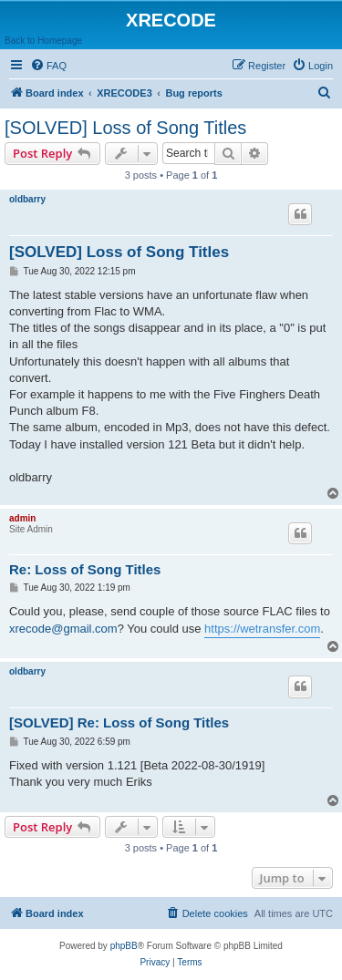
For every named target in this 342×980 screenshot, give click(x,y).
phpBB (124, 946)
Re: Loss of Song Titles (85, 569)
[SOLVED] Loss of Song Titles (125, 128)
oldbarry (27, 199)
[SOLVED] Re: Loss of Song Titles (119, 722)
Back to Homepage (43, 41)
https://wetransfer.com (262, 629)
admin (22, 518)
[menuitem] (48, 66)
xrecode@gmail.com (63, 629)
